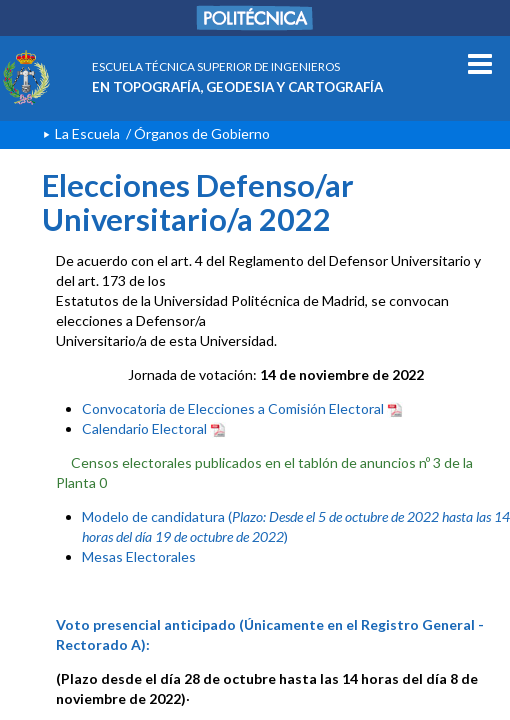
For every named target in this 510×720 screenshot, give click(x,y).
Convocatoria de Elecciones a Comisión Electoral (242, 408)
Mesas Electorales (139, 556)
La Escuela (87, 133)
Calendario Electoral (154, 428)
